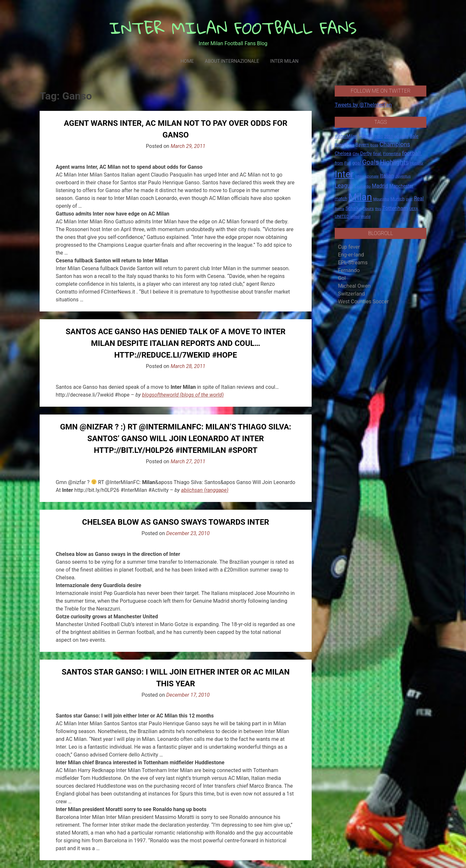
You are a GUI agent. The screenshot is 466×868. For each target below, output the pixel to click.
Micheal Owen (354, 286)
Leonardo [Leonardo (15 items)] (362, 186)
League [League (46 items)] (344, 186)
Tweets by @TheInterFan (363, 105)
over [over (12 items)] (409, 199)
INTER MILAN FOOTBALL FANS (233, 28)
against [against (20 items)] (401, 136)
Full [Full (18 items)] (348, 163)
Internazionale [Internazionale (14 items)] (367, 176)
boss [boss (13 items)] (374, 145)
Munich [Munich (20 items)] (397, 199)
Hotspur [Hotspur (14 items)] (417, 163)
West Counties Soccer (363, 302)
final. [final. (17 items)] (377, 154)
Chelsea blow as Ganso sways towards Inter (176, 522)
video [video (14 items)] (355, 217)
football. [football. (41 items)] (412, 153)
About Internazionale (232, 61)
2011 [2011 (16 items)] (388, 137)
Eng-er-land (351, 255)
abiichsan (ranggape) (205, 490)
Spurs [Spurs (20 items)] (368, 209)
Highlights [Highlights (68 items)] (394, 162)
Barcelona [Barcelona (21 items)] (344, 145)
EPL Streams (353, 263)
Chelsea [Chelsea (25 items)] (343, 154)
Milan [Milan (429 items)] (360, 197)
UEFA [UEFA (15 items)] (414, 209)
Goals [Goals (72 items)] (371, 162)
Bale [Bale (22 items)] (414, 136)
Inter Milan (284, 61)
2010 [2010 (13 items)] (379, 137)
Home (187, 61)
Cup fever (349, 247)
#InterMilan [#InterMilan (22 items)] (346, 136)
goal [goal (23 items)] (357, 163)
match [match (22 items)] (341, 199)
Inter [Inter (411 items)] (344, 174)
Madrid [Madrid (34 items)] (380, 186)
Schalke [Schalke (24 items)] (354, 208)
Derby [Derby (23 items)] (366, 153)
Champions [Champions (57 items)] (395, 144)
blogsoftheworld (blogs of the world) (183, 395)
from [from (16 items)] (339, 163)
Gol (342, 278)
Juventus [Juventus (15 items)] (403, 176)
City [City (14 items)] (356, 154)
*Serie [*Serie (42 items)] (366, 136)
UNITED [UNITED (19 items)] (342, 216)
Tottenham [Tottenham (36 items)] (395, 208)
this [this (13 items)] (378, 209)
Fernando (349, 270)
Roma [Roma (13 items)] (339, 209)
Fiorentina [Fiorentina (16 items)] (392, 154)
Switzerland (351, 294)
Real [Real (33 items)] (419, 198)
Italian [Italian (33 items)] (387, 176)
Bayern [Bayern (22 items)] (362, 145)
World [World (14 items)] (366, 217)
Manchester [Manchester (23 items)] (401, 186)
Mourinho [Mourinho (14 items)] (381, 199)
